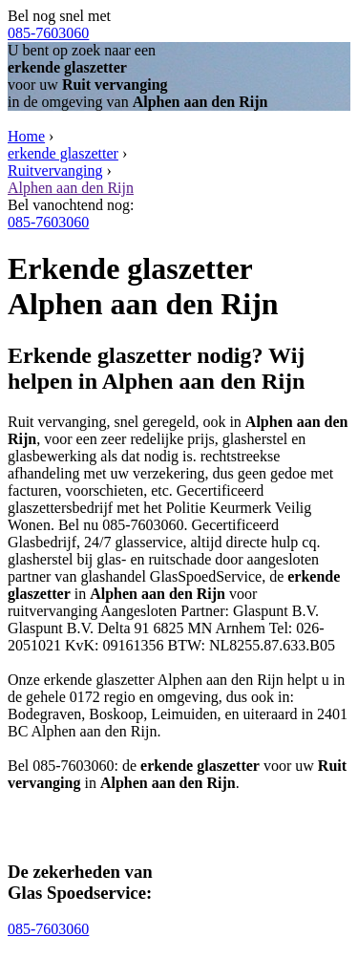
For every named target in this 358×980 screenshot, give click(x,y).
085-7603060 (48, 33)
